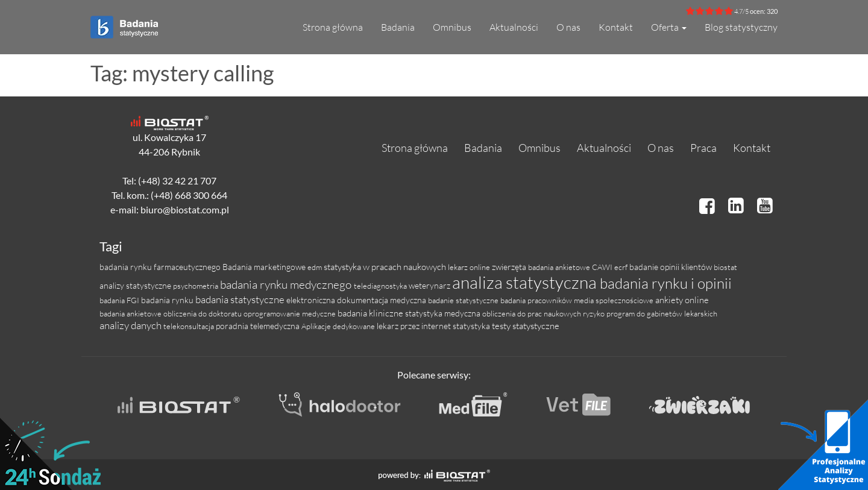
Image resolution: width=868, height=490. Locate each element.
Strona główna (333, 27)
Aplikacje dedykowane (339, 326)
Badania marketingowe (265, 267)
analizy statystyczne (136, 285)
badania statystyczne (241, 299)
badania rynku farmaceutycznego (161, 267)
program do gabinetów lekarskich (662, 313)
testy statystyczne (526, 326)
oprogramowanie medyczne (291, 313)
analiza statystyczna (526, 282)
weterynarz (430, 285)
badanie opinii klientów (671, 267)
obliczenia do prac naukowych (533, 313)
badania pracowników (537, 300)
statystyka (472, 326)
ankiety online (682, 300)
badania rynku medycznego (287, 284)
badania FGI (120, 300)
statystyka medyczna (444, 313)
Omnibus (452, 27)
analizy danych (131, 325)
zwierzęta (510, 267)
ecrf (622, 267)
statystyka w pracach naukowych (386, 267)
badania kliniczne (371, 313)
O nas (568, 27)
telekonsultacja (190, 326)
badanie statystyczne (464, 300)
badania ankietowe (131, 313)
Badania (398, 27)
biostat (725, 267)
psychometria (197, 286)
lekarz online (470, 267)
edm (316, 267)
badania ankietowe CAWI (571, 267)
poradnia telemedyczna (259, 326)
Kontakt (616, 27)
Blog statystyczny (741, 27)
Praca (703, 148)
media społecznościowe (615, 300)
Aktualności (514, 27)
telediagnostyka (381, 286)
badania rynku (168, 300)
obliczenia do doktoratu (203, 313)
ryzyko (595, 313)
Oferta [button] (669, 27)
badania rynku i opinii (666, 283)
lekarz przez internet (415, 326)
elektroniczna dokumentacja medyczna (357, 300)
